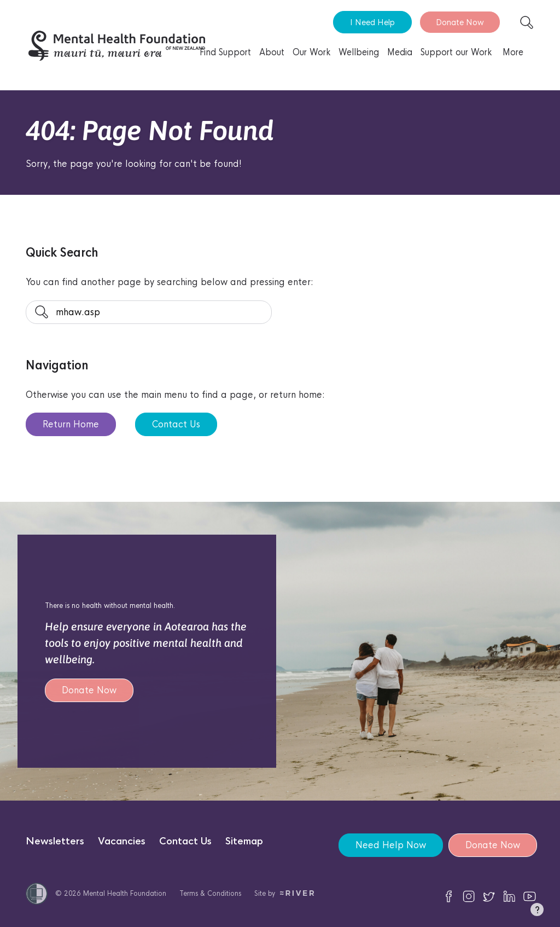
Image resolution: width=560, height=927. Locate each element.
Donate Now (460, 22)
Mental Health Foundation (125, 893)
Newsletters (55, 841)
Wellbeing (359, 52)
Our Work (311, 52)
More (513, 52)
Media (400, 52)
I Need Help (372, 22)
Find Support (225, 52)
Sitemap (244, 841)
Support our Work (456, 52)
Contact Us (176, 424)
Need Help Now (391, 845)
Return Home (71, 424)
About (272, 52)
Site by (284, 893)
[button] (537, 912)
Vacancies (122, 841)
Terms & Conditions (210, 893)
